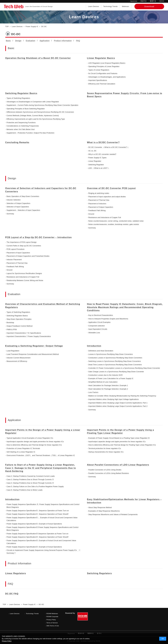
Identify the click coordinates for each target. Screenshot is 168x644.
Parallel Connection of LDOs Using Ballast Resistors (109, 473)
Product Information (63, 41)
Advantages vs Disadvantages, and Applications (107, 77)
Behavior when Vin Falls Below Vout (21, 129)
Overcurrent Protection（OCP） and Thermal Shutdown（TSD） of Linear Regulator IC (41, 455)
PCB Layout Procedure (16, 249)
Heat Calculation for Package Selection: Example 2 (108, 389)
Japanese (134, 1)
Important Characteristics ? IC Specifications (24, 333)
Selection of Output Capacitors (18, 203)
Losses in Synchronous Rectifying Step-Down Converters (111, 354)
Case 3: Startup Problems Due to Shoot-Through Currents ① (30, 479)
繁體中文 (153, 1)
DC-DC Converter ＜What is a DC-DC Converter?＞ (109, 147)
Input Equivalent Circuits (98, 329)
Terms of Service (52, 623)
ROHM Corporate (52, 616)
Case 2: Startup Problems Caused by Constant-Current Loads (31, 476)
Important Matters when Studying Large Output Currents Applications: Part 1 (118, 403)
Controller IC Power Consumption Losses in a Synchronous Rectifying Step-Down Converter (124, 368)
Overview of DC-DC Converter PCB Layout (111, 188)
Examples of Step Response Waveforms (104, 511)
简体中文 (144, 1)
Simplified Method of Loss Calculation (103, 382)
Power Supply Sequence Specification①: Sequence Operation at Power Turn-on (38, 511)
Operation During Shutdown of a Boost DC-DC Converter (38, 58)
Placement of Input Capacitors (18, 253)
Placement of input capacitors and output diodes (107, 197)
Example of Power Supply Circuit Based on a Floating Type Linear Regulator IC (119, 438)
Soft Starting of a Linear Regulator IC (21, 452)
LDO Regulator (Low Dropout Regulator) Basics (107, 63)
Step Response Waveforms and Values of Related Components (113, 514)
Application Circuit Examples (99, 322)
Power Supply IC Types (97, 158)
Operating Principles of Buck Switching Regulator (26, 109)
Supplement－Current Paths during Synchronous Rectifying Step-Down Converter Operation (42, 105)
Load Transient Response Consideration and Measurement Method (33, 354)
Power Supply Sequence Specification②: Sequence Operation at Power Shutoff (37, 537)
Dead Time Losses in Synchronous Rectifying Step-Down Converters (115, 365)
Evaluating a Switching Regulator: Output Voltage (34, 346)
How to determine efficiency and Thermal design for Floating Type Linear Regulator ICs (122, 445)
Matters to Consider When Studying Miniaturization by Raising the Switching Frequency (122, 396)
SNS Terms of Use (53, 626)
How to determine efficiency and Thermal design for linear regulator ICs (34, 445)
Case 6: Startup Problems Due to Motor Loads (25, 490)
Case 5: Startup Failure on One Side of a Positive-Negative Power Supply (35, 486)
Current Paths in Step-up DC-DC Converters (24, 246)
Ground (91, 214)
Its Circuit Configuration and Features (103, 73)
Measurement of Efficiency (17, 361)
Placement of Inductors (97, 204)
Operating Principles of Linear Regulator (104, 66)
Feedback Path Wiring (97, 210)
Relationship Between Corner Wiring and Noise (25, 280)
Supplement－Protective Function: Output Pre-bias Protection (30, 133)
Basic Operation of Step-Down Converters (23, 196)
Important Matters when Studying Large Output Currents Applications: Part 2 (118, 406)
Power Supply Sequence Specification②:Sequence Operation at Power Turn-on (38, 534)
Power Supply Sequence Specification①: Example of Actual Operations (34, 524)
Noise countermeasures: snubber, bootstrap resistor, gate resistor (114, 224)
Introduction (94, 346)
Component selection (97, 326)
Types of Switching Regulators (18, 98)
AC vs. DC (92, 151)
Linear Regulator (95, 161)
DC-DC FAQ (12, 594)
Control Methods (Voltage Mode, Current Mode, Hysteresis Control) (33, 115)
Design (18, 41)
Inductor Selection (14, 200)
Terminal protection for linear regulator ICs (105, 448)
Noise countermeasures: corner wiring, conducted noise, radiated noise (116, 221)
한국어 (162, 1)
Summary (10, 214)
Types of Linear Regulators (99, 70)
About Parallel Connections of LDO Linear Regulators (118, 465)
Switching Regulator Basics (21, 93)
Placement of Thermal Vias (99, 200)
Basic (8, 41)
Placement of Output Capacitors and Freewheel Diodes (28, 256)
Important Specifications (98, 80)
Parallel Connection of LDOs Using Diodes (105, 470)
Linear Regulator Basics (101, 58)
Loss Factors (93, 392)
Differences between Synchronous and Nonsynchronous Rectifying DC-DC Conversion (40, 112)
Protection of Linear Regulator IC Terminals (23, 448)
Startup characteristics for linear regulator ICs (106, 452)
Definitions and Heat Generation (101, 351)
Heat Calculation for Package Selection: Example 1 (108, 385)
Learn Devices (93, 6)
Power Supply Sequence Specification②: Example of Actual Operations (34, 547)
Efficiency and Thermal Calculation (102, 84)
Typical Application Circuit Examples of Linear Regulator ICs (30, 438)
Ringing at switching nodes (99, 193)
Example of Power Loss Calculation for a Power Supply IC (111, 378)
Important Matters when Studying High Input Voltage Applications (114, 399)
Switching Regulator (96, 165)
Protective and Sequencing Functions (21, 122)
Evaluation (31, 41)
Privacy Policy (51, 620)
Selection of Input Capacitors (18, 207)
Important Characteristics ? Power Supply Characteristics (29, 336)
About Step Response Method (100, 507)
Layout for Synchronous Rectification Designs (24, 273)
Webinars (125, 6)
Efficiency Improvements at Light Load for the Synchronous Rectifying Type (36, 119)
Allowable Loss (94, 333)
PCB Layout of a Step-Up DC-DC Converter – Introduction (39, 237)
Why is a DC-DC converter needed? (102, 154)
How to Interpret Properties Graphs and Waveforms (108, 319)
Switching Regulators (99, 573)
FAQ (78, 41)
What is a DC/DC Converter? (103, 142)
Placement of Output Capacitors (101, 207)
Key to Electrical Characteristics (101, 315)
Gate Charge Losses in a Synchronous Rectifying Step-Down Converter (116, 372)
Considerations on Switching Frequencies (23, 126)
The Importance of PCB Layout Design (22, 242)
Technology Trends (110, 6)
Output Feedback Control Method (20, 326)
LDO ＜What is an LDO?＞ (99, 168)
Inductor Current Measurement (19, 358)
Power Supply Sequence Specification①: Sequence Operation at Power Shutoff (37, 514)
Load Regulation (13, 351)
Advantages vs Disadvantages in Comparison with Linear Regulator (33, 102)
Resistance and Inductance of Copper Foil (105, 217)
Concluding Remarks (17, 142)
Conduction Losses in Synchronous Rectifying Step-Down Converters (115, 358)
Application (45, 41)
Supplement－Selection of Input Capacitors (23, 210)
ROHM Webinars (52, 613)
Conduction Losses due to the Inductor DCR (106, 375)
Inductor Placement (14, 260)
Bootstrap (10, 322)
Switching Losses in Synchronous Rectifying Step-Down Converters (115, 361)
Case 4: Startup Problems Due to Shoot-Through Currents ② (30, 483)
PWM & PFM (12, 329)
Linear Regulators (16, 573)
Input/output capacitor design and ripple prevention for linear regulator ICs (35, 441)
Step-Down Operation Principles (19, 319)
